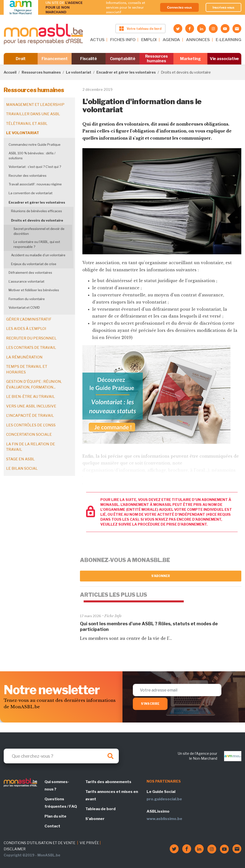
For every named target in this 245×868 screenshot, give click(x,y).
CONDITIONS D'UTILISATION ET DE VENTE (39, 843)
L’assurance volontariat (26, 281)
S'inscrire (150, 704)
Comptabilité (123, 59)
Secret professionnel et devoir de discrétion (39, 231)
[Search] (61, 756)
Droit (21, 59)
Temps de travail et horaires (27, 369)
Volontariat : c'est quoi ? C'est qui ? (35, 167)
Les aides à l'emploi (26, 329)
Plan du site (55, 816)
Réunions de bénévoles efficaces (37, 211)
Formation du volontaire (27, 299)
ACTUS (97, 40)
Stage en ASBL (20, 459)
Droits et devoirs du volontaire (37, 220)
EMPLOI (149, 40)
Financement (54, 59)
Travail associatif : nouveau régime (35, 184)
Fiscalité (88, 59)
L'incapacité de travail (30, 416)
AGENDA (171, 40)
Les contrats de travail (31, 348)
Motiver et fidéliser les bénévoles (34, 290)
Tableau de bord (100, 809)
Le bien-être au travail (31, 397)
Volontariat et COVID (24, 307)
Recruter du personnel (31, 338)
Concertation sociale (29, 434)
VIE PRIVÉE (89, 843)
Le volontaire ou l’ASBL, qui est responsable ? (37, 244)
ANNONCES (198, 40)
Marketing (190, 59)
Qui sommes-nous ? (57, 786)
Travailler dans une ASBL (33, 114)
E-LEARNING (229, 40)
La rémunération (24, 357)
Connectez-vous (179, 7)
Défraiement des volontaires (30, 273)
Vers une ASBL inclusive (31, 406)
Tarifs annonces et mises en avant (112, 795)
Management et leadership (35, 105)
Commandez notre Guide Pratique (35, 145)
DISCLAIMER (15, 849)
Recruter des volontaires (28, 176)
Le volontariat (79, 72)
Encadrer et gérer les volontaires (126, 72)
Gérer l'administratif (29, 319)
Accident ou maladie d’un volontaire (38, 255)
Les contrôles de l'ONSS (31, 425)
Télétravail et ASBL (27, 124)
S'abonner (161, 576)
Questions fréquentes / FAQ (61, 803)
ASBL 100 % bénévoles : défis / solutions (32, 156)
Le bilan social (22, 468)
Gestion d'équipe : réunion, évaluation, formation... (34, 384)
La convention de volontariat (31, 193)
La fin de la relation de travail (31, 447)
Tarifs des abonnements (108, 782)
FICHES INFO (123, 40)
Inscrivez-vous (224, 7)
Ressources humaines (156, 59)
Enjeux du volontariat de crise (34, 264)
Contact (52, 826)
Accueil (10, 72)
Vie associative (224, 59)
